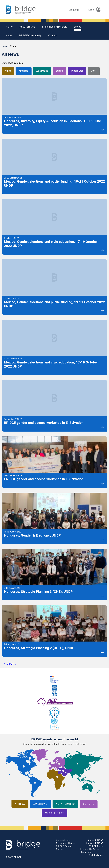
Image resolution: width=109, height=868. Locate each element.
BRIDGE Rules (96, 846)
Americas (24, 71)
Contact (53, 35)
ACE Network (96, 855)
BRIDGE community (30, 35)
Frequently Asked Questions (90, 851)
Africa (8, 71)
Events (78, 27)
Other (94, 71)
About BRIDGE (27, 27)
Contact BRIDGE (95, 843)
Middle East (77, 71)
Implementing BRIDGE (54, 27)
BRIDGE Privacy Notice (64, 848)
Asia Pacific (42, 71)
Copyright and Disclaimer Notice (66, 842)
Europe (59, 71)
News (9, 35)
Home (9, 27)
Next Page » (10, 664)
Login (95, 10)
